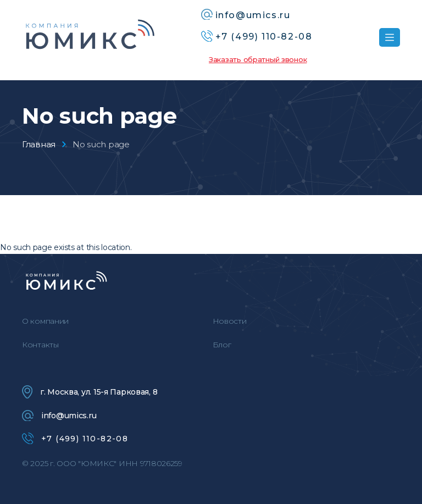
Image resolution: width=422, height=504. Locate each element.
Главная (39, 144)
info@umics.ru (59, 416)
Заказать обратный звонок (258, 59)
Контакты (40, 345)
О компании (45, 321)
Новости (230, 321)
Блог (222, 345)
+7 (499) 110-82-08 (75, 438)
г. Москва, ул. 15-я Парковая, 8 (90, 392)
